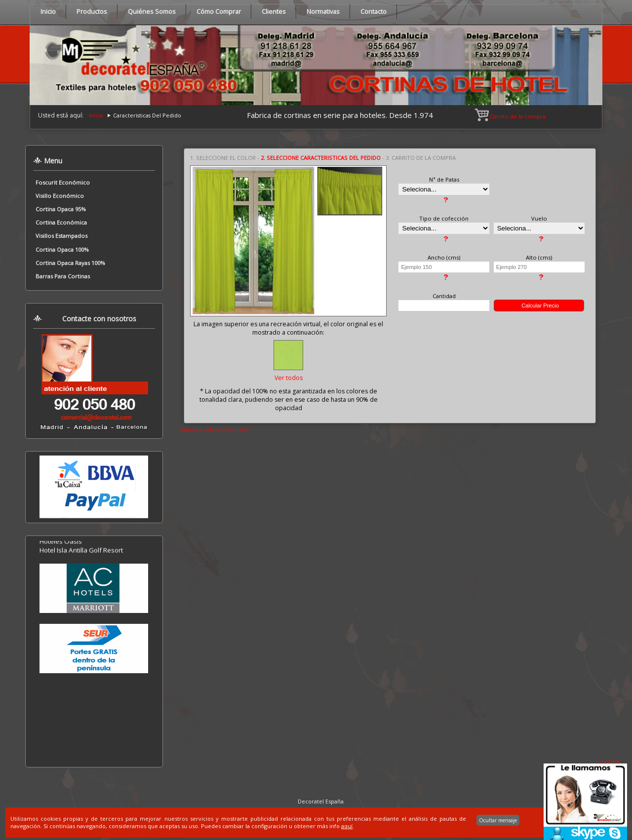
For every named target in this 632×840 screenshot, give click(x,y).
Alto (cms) (539, 257)
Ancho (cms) (444, 257)
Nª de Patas (444, 179)
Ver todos (289, 378)
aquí (347, 826)
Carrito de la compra (511, 116)
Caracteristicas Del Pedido (147, 115)
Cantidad (444, 296)
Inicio (96, 115)
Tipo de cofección (444, 218)
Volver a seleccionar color (216, 430)
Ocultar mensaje (498, 820)
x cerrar (610, 761)
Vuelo (539, 218)
